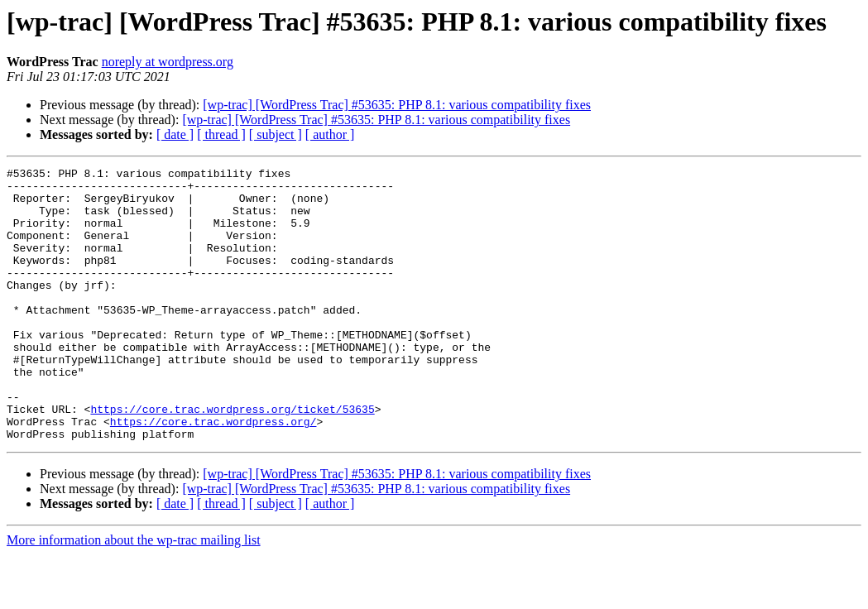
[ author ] (330, 134)
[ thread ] (221, 134)
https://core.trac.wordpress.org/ (213, 473)
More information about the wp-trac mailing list (134, 595)
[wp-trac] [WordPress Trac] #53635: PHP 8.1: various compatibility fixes (397, 105)
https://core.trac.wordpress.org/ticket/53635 (232, 458)
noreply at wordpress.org (168, 62)
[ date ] (175, 134)
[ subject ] (276, 134)
